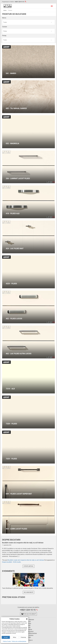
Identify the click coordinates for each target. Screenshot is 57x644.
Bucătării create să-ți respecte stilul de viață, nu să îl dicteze (26, 560)
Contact (29, 637)
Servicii (28, 622)
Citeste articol (28, 566)
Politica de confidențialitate (19, 641)
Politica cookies (28, 635)
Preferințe (23, 637)
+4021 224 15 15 (19, 2)
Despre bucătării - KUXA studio (11, 562)
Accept (6, 637)
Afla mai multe (28, 592)
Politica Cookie (7, 641)
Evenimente (28, 629)
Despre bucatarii (29, 631)
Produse (28, 624)
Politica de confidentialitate (28, 633)
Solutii (28, 626)
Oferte (28, 627)
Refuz (15, 637)
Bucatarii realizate (29, 620)
